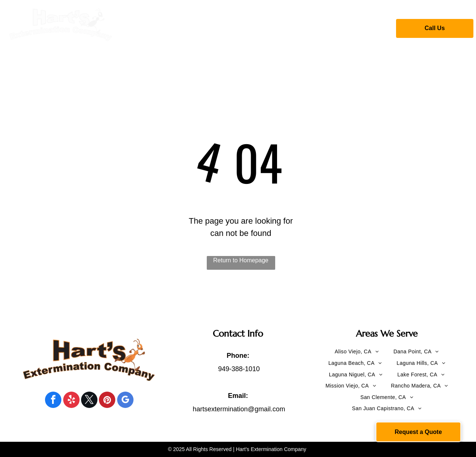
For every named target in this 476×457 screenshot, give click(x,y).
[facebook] (53, 401)
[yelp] (71, 401)
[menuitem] (159, 27)
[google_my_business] (125, 401)
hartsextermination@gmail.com (239, 409)
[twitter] (89, 401)
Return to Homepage (241, 260)
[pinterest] (107, 401)
